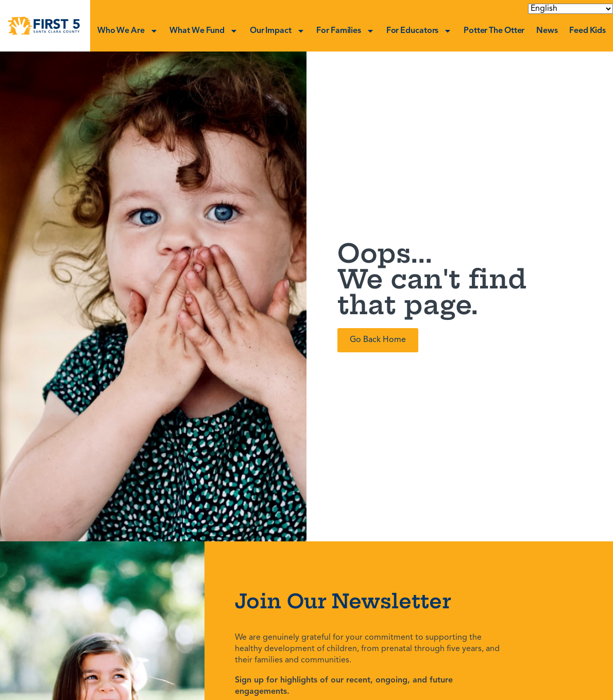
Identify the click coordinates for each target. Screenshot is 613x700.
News (547, 31)
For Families (345, 31)
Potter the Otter (494, 31)
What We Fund (204, 31)
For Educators (419, 31)
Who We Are (128, 31)
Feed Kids (588, 31)
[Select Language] (571, 9)
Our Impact (277, 31)
